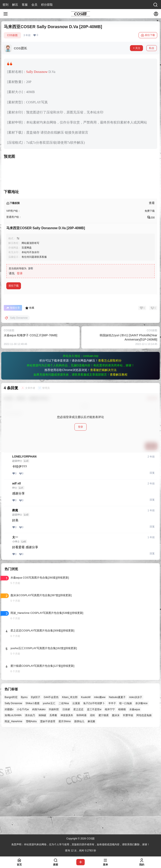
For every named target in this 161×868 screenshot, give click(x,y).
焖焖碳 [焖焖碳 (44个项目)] (42, 817)
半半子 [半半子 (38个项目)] (112, 805)
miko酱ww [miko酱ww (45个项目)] (100, 799)
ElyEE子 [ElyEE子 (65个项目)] (36, 799)
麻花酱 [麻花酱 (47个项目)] (91, 823)
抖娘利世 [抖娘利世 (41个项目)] (54, 811)
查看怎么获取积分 (110, 462)
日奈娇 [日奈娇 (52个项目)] (66, 811)
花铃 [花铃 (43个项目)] (92, 817)
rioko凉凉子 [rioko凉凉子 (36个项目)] (136, 799)
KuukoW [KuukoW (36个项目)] (86, 799)
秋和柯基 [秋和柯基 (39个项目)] (82, 817)
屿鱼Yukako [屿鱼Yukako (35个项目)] (39, 811)
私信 (152, 48)
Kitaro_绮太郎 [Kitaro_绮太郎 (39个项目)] (70, 799)
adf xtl (16, 585)
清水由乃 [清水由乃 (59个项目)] (30, 817)
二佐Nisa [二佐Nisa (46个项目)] (64, 805)
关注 (136, 48)
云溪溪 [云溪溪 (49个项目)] (76, 805)
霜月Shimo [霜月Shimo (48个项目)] (65, 823)
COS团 (90, 839)
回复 (152, 574)
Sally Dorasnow (37, 72)
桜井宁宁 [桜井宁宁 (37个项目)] (110, 811)
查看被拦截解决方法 (103, 471)
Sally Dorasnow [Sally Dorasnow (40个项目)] (13, 805)
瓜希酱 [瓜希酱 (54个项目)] (53, 817)
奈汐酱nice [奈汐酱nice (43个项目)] (142, 805)
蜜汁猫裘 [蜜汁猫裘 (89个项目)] (104, 817)
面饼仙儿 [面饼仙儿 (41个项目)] (79, 823)
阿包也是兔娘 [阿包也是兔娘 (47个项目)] (144, 817)
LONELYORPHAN (24, 558)
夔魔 (15, 612)
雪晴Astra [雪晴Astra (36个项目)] (31, 823)
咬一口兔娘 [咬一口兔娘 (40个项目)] (126, 805)
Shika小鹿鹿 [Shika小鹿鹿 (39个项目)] (32, 805)
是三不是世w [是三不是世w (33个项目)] (94, 811)
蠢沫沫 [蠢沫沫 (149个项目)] (116, 817)
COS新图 (12, 35)
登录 (20, 375)
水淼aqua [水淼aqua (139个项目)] (135, 811)
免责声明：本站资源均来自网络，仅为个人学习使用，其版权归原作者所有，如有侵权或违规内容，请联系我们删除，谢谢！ (80, 845)
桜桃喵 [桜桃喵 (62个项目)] (122, 811)
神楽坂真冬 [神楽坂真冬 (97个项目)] (67, 817)
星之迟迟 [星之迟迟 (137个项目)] (78, 811)
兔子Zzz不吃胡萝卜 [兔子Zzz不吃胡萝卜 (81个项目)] (94, 805)
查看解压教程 (119, 476)
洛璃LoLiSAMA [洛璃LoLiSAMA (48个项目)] (13, 817)
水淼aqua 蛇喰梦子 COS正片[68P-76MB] (31, 437)
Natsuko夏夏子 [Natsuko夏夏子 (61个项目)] (117, 799)
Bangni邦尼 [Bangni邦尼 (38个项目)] (11, 799)
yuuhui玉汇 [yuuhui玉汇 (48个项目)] (49, 805)
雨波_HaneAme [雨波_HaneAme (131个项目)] (13, 823)
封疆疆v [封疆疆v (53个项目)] (9, 811)
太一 (15, 639)
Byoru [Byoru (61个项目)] (24, 799)
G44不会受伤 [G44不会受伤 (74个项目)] (51, 799)
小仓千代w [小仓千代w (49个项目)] (23, 811)
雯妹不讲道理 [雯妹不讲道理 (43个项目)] (48, 823)
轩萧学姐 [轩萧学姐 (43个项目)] (128, 817)
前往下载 (148, 35)
